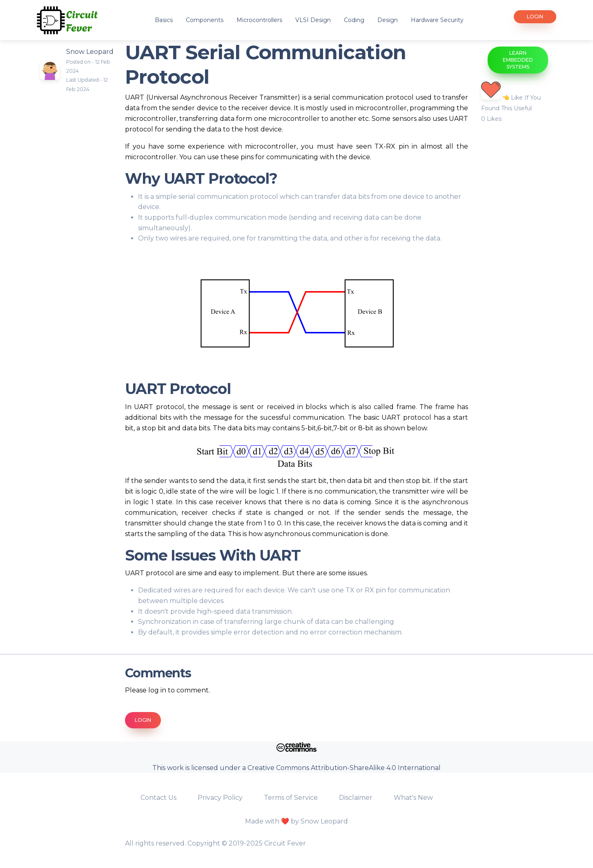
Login (535, 17)
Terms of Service (292, 798)
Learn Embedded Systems (518, 60)
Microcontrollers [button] (259, 20)
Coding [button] (354, 20)
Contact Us (159, 798)
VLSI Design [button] (313, 20)
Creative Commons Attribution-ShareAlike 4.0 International (344, 768)
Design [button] (388, 20)
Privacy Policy (221, 798)
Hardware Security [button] (437, 20)
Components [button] (205, 20)
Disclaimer (357, 798)
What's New (413, 798)
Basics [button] (164, 20)
